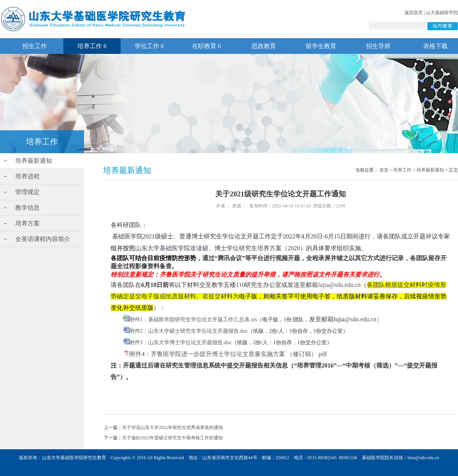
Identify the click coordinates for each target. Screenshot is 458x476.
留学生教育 (321, 46)
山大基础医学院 (442, 13)
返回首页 (414, 13)
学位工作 (149, 46)
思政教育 (264, 46)
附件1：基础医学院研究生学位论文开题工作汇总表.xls (193, 320)
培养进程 (27, 176)
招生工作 (35, 46)
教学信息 (27, 208)
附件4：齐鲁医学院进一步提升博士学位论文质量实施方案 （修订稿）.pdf (228, 354)
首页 (384, 170)
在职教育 (206, 46)
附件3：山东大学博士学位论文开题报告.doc (181, 342)
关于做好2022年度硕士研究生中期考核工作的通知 (173, 438)
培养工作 (92, 46)
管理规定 (27, 192)
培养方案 (27, 223)
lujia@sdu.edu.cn (339, 285)
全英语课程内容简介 (43, 239)
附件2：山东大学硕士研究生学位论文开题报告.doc (189, 331)
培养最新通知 (34, 161)
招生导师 (378, 46)
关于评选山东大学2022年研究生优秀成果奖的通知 (173, 427)
